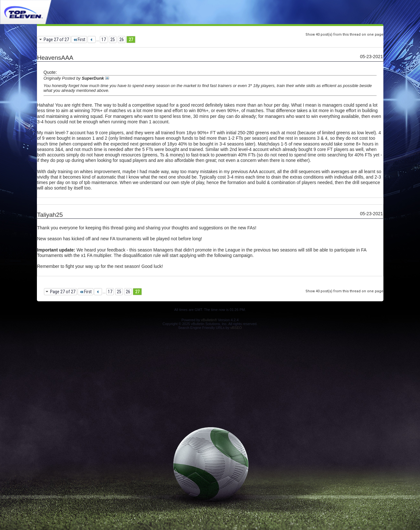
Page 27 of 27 (56, 40)
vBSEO (236, 328)
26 (122, 40)
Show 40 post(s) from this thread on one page (344, 35)
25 (113, 40)
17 (104, 40)
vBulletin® (209, 320)
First (79, 40)
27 (131, 40)
